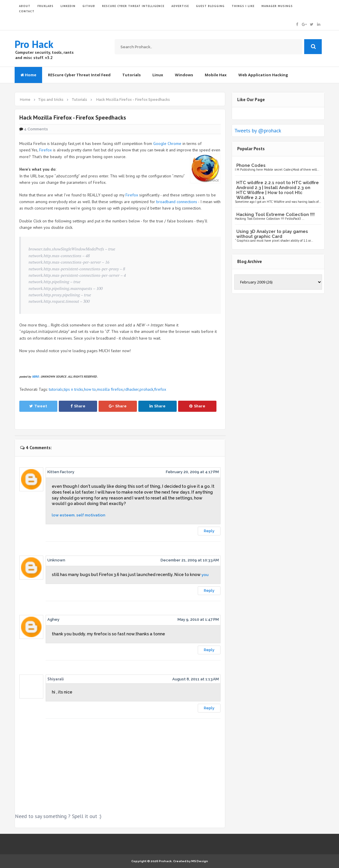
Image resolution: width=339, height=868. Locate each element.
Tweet (38, 406)
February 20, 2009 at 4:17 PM (192, 472)
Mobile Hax (216, 75)
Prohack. (166, 861)
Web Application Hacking (263, 75)
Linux (158, 75)
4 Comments (36, 129)
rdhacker (131, 389)
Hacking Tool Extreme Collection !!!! (276, 215)
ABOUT (25, 6)
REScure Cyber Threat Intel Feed (79, 75)
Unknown (56, 560)
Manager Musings (277, 6)
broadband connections (177, 202)
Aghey (53, 619)
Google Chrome (167, 143)
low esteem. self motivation (79, 515)
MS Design (200, 861)
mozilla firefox (110, 389)
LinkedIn (68, 6)
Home (28, 75)
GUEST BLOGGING (210, 6)
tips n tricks (73, 389)
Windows (184, 75)
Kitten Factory (61, 472)
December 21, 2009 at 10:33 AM (190, 560)
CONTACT (27, 11)
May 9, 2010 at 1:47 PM (198, 619)
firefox (160, 389)
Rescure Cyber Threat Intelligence (133, 6)
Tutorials (131, 75)
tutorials (56, 389)
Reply (209, 531)
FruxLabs (45, 6)
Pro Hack (34, 44)
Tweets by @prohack (258, 130)
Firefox (45, 150)
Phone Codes (251, 165)
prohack (146, 389)
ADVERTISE (180, 6)
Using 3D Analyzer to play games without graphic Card (272, 234)
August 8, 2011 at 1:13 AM (196, 679)
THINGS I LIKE (243, 6)
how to (90, 389)
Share (78, 406)
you (205, 575)
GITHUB (89, 6)
